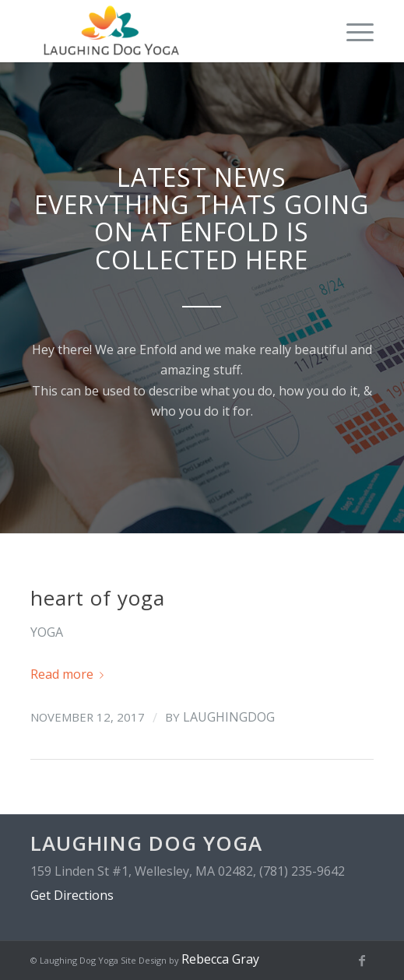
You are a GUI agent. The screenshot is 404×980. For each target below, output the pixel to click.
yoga (47, 632)
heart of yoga (98, 598)
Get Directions (72, 895)
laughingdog (229, 717)
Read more (70, 674)
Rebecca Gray (220, 959)
